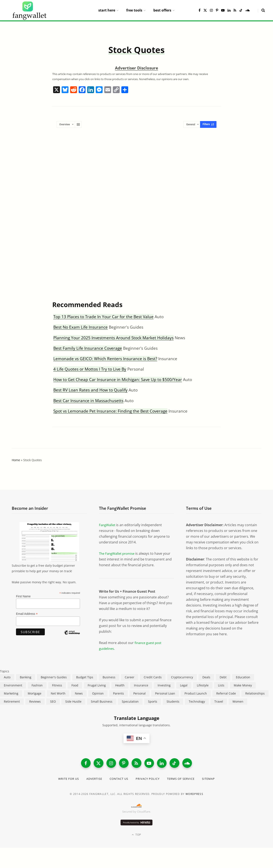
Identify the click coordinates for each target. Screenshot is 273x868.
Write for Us (64, 780)
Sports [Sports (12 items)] (153, 701)
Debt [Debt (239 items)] (223, 677)
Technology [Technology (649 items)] (197, 701)
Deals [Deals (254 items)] (206, 677)
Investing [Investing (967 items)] (164, 685)
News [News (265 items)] (79, 693)
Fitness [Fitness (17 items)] (57, 685)
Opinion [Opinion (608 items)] (98, 693)
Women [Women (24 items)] (238, 701)
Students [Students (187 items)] (173, 701)
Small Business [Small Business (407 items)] (102, 701)
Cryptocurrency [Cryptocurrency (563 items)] (182, 677)
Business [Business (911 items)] (109, 677)
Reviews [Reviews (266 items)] (35, 701)
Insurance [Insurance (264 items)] (141, 685)
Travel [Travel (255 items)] (219, 701)
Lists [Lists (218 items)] (221, 685)
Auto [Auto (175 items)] (7, 677)
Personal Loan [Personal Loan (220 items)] (165, 693)
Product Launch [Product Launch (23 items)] (196, 693)
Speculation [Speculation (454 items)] (130, 701)
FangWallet (108, 525)
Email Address (27, 614)
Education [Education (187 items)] (243, 677)
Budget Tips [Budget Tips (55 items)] (85, 677)
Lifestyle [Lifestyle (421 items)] (203, 685)
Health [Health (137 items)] (120, 685)
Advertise (91, 780)
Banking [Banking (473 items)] (26, 677)
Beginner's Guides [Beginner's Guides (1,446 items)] (54, 677)
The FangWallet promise (118, 553)
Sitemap (214, 780)
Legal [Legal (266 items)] (184, 685)
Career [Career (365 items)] (130, 677)
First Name (23, 596)
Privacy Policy (149, 780)
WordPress (194, 795)
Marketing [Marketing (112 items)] (11, 693)
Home (16, 460)
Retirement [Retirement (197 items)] (12, 701)
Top (136, 836)
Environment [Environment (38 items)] (13, 685)
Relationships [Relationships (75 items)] (255, 693)
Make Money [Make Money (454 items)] (243, 685)
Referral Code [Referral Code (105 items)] (226, 693)
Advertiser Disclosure (136, 68)
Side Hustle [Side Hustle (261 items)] (73, 701)
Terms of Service (184, 780)
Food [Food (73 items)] (75, 685)
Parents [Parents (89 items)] (118, 693)
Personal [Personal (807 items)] (139, 693)
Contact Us (118, 780)
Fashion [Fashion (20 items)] (37, 685)
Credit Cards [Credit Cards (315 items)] (153, 677)
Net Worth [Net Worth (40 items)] (58, 693)
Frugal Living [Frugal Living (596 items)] (97, 685)
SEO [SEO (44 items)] (53, 701)
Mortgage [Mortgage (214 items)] (35, 693)
